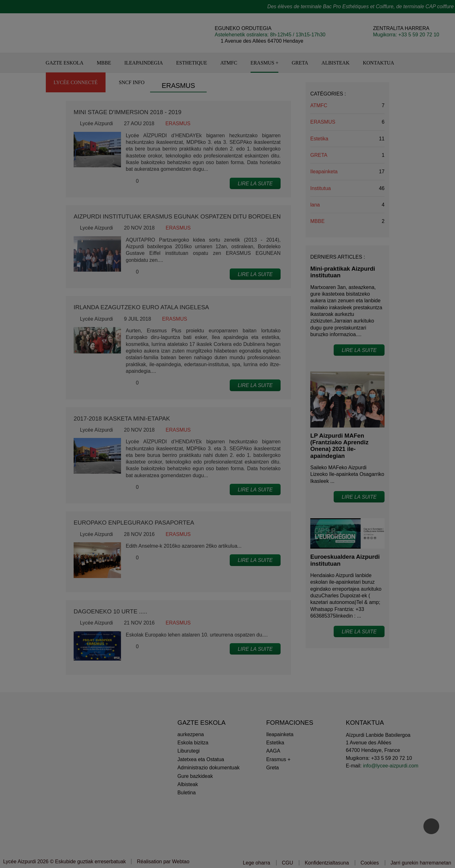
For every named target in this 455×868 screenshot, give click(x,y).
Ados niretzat (272, 462)
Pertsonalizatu (227, 462)
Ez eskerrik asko (183, 462)
